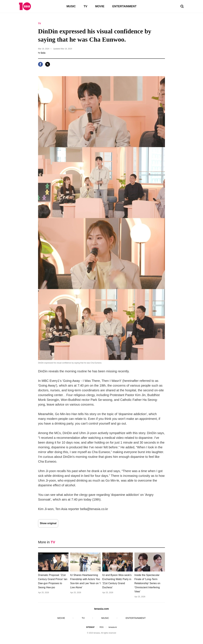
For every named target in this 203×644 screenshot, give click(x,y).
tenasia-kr (113, 627)
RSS (102, 627)
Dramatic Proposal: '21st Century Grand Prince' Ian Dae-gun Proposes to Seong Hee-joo (53, 581)
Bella (43, 53)
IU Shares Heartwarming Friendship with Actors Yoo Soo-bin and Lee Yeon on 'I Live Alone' (85, 581)
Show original (48, 523)
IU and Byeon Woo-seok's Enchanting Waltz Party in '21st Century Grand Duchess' (117, 581)
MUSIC (71, 6)
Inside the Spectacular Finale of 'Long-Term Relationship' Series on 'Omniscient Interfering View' (147, 583)
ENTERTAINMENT (124, 6)
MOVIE (100, 6)
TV (85, 6)
